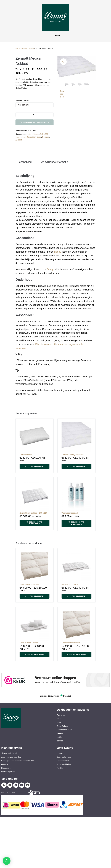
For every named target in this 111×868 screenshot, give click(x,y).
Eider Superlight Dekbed (30, 584)
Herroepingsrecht (8, 772)
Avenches (61, 715)
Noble (59, 737)
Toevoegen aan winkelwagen (36, 122)
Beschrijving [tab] (25, 162)
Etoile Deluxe (62, 726)
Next (62, 97)
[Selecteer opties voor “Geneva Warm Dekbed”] (35, 655)
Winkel (31, 48)
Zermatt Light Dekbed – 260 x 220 (33, 513)
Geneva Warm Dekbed (29, 643)
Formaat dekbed (22, 100)
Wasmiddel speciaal (70, 513)
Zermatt (19, 140)
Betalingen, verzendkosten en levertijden (18, 761)
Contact (60, 753)
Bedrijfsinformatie (64, 757)
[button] (63, 62)
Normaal (46, 137)
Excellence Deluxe (64, 730)
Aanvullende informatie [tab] (55, 162)
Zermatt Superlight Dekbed (72, 455)
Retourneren (6, 768)
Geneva (60, 733)
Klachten (60, 768)
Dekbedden (31, 137)
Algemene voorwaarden (11, 757)
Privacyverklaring (64, 764)
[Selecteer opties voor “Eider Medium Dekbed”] (76, 655)
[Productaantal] (35, 115)
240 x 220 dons (33, 134)
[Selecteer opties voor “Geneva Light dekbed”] (76, 596)
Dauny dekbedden (21, 48)
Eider (59, 719)
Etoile (59, 722)
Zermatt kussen (26, 455)
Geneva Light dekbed (70, 584)
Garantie (5, 764)
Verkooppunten (63, 761)
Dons (39, 137)
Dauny (58, 252)
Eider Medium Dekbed (71, 643)
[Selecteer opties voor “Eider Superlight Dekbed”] (35, 596)
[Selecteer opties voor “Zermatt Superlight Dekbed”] (76, 466)
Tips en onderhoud (9, 753)
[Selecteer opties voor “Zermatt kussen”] (35, 466)
